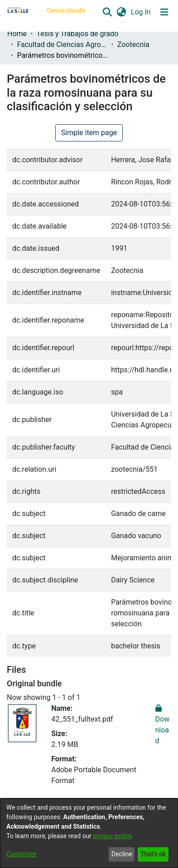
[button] (107, 12)
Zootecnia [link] (133, 45)
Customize (21, 854)
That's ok (153, 854)
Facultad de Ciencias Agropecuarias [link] (62, 45)
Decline (122, 854)
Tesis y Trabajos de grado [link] (77, 34)
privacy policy (112, 836)
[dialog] (89, 833)
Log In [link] (141, 12)
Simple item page (89, 133)
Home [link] (17, 34)
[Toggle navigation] (164, 12)
